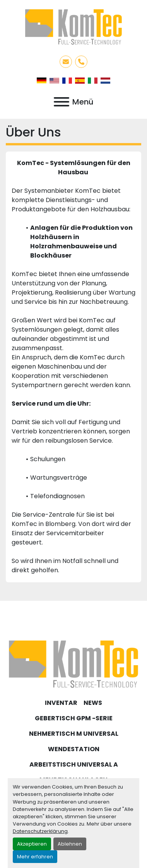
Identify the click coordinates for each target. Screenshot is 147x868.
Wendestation (74, 749)
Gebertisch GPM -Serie (74, 718)
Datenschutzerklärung (40, 831)
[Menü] (62, 102)
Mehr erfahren (35, 857)
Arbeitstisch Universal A (74, 764)
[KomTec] (73, 664)
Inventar (61, 703)
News (93, 703)
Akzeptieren (32, 844)
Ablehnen (70, 844)
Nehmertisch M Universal (74, 734)
